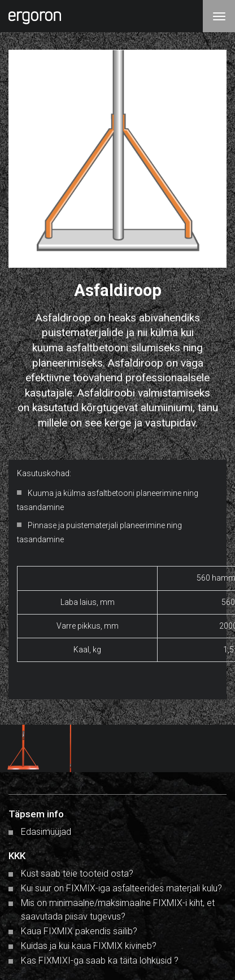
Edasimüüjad (46, 832)
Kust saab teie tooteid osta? (77, 874)
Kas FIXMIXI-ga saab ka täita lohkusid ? (100, 961)
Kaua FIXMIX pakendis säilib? (79, 931)
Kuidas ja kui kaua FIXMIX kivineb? (89, 946)
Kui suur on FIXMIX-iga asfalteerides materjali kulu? (121, 888)
